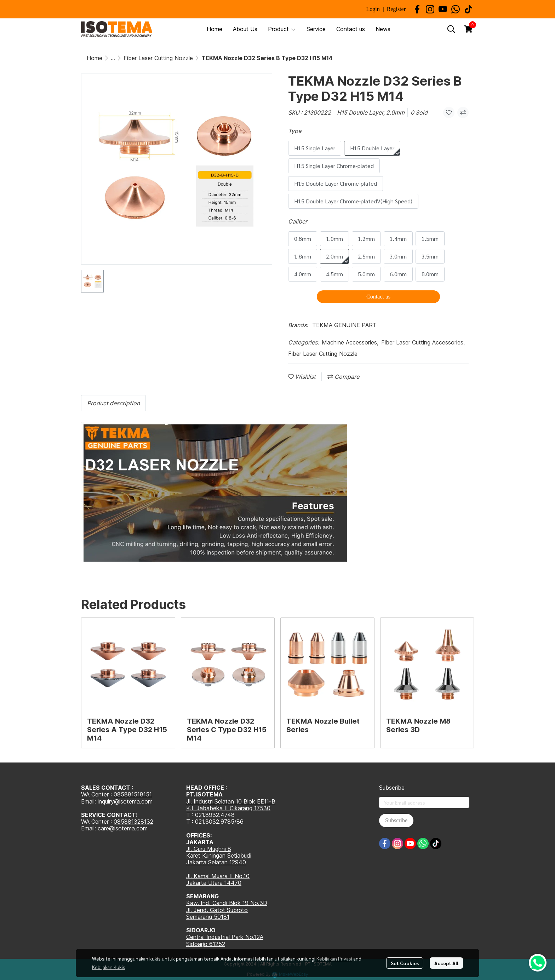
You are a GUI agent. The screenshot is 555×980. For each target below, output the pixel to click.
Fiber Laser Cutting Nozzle (158, 58)
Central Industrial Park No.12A (225, 937)
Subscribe (396, 820)
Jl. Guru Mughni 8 (209, 849)
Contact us (378, 297)
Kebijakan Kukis (109, 967)
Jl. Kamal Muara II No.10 (218, 876)
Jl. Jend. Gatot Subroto (217, 910)
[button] (451, 29)
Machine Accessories (350, 342)
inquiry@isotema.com (125, 801)
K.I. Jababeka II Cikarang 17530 (228, 808)
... (113, 58)
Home (95, 58)
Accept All (446, 963)
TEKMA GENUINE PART (344, 325)
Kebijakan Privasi (334, 958)
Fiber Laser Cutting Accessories (423, 342)
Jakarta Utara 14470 (214, 883)
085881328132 (133, 822)
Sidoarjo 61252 (206, 944)
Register (396, 9)
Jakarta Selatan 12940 (216, 862)
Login (373, 9)
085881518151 (133, 794)
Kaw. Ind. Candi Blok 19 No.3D (227, 903)
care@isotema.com (123, 828)
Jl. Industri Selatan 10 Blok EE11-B (231, 801)
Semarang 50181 (208, 917)
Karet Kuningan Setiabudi (219, 856)
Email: (89, 828)
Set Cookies (405, 963)
